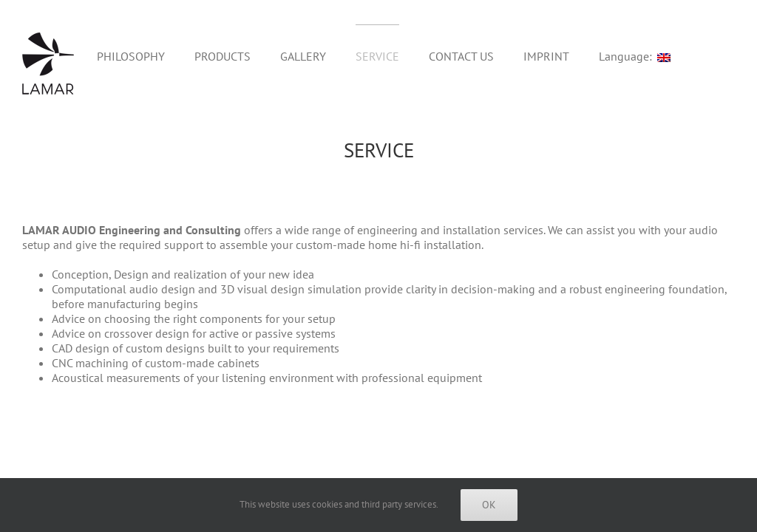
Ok (489, 505)
